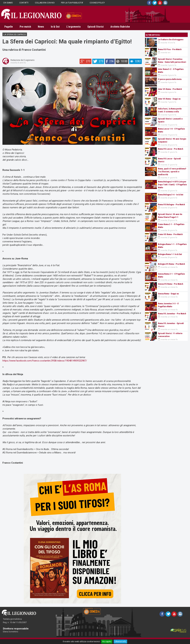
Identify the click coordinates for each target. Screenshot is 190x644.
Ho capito (107, 641)
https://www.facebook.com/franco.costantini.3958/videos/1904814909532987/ (45, 361)
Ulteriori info (120, 641)
